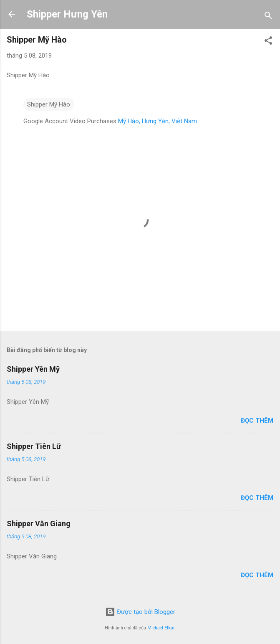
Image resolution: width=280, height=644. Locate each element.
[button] (268, 42)
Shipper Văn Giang (39, 524)
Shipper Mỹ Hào (49, 104)
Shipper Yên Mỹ (33, 369)
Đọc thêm (257, 421)
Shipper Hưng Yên (67, 14)
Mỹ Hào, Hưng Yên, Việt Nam (158, 121)
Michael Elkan (161, 628)
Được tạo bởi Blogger (140, 612)
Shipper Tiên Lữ (34, 446)
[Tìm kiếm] (268, 17)
